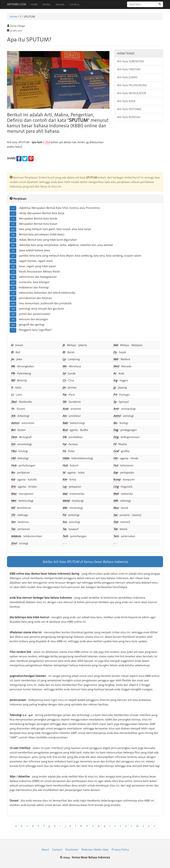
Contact (57, 850)
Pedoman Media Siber (95, 850)
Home (13, 17)
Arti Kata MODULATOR (132, 93)
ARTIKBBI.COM (16, 4)
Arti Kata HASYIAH (129, 69)
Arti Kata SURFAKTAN (130, 61)
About (45, 850)
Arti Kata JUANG (127, 77)
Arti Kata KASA (126, 101)
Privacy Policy (120, 850)
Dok (48, 142)
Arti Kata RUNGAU (129, 117)
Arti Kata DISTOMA (129, 109)
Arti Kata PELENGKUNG (132, 85)
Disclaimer (72, 850)
